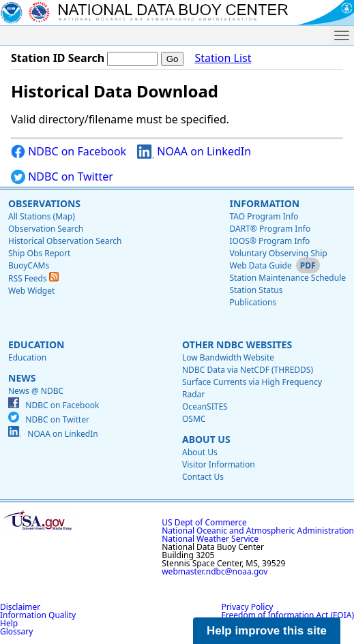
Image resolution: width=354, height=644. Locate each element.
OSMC (194, 419)
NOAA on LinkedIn (194, 152)
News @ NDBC (36, 391)
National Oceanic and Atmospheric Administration (258, 531)
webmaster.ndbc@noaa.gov (215, 571)
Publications (253, 302)
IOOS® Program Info (269, 241)
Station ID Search (58, 58)
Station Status (256, 290)
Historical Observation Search (65, 241)
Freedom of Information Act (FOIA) (288, 615)
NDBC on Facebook (69, 152)
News (22, 378)
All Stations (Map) (42, 216)
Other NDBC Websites (237, 344)
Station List (223, 58)
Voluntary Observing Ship (278, 253)
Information (264, 203)
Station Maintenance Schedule (287, 278)
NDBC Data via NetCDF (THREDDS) (248, 370)
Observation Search (46, 229)
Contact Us (203, 477)
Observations (44, 203)
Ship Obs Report (39, 253)
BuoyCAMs (29, 265)
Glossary (16, 631)
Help (9, 623)
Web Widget (31, 291)
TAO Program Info (264, 216)
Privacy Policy (248, 607)
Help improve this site (267, 631)
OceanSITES (205, 407)
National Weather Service (210, 539)
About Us (206, 439)
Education (36, 344)
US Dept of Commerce (204, 522)
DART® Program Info (270, 229)
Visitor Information (219, 464)
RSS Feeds (33, 278)
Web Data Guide (260, 265)
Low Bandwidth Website (228, 357)
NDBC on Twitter (62, 177)
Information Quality (38, 615)
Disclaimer (20, 607)
